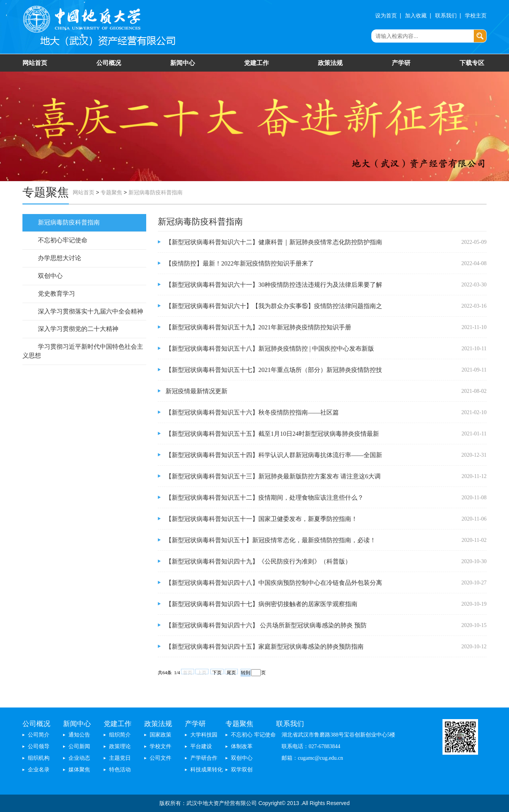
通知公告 (79, 735)
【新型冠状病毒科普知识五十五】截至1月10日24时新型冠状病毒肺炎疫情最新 (272, 434)
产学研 (401, 63)
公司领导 (39, 746)
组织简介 (120, 735)
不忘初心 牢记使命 (253, 735)
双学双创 (242, 770)
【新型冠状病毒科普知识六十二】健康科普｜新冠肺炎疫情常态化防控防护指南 (274, 242)
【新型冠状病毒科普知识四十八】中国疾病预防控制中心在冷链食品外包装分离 (274, 583)
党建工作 (256, 63)
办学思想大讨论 (60, 258)
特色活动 (120, 770)
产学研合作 (204, 758)
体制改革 (242, 746)
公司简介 (39, 735)
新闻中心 (183, 63)
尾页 (231, 672)
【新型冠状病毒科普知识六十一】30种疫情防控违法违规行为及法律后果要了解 (274, 285)
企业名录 (39, 770)
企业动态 (79, 758)
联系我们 (446, 16)
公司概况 (109, 63)
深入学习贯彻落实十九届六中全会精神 (91, 311)
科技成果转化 (207, 770)
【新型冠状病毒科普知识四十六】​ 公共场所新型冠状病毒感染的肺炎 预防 (266, 625)
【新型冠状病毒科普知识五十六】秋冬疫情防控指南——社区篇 (252, 412)
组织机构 (39, 758)
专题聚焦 (111, 193)
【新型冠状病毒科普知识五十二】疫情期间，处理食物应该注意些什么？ (265, 498)
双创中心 (50, 276)
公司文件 (161, 758)
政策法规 (330, 63)
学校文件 (161, 746)
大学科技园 (204, 735)
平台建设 (201, 746)
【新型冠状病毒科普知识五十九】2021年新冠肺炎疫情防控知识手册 (258, 327)
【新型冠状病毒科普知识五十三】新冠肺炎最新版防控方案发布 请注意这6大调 (273, 476)
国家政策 (161, 735)
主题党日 (120, 758)
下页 (217, 672)
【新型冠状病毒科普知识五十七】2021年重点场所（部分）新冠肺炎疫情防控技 (274, 370)
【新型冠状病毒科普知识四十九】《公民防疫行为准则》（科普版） (258, 561)
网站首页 (35, 63)
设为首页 (386, 16)
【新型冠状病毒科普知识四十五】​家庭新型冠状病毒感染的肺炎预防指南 (265, 647)
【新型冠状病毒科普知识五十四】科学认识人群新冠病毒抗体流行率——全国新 (274, 455)
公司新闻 (79, 746)
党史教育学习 (56, 294)
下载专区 (472, 63)
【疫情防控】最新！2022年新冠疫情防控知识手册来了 (240, 263)
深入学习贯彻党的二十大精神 (78, 329)
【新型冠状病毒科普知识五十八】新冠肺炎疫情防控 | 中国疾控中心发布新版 (270, 349)
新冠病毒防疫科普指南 (155, 193)
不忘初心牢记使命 (63, 240)
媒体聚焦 (79, 770)
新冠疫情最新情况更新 (196, 391)
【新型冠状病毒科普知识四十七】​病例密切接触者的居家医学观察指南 (261, 604)
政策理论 (120, 746)
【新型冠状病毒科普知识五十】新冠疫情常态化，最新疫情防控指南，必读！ (271, 540)
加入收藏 (416, 16)
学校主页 (476, 16)
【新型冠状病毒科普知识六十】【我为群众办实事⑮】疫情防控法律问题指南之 (274, 306)
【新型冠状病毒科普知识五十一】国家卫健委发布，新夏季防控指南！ (261, 519)
